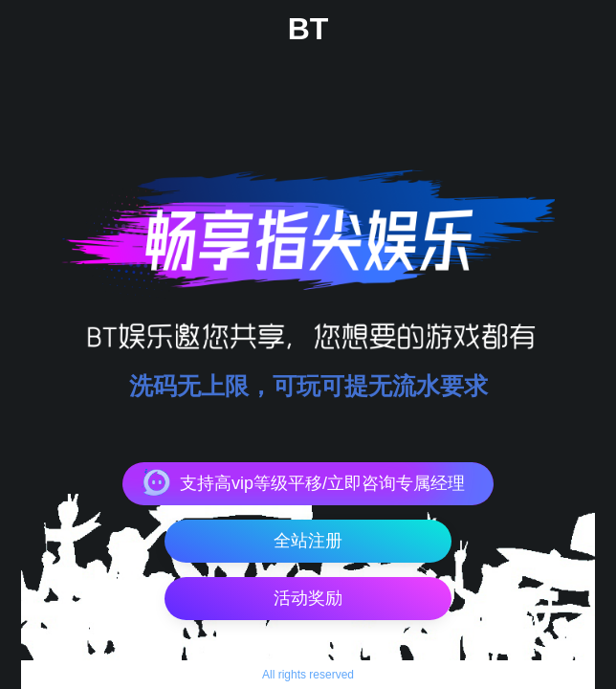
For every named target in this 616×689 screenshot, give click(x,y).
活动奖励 (308, 598)
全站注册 (308, 541)
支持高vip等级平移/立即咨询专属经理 (322, 483)
